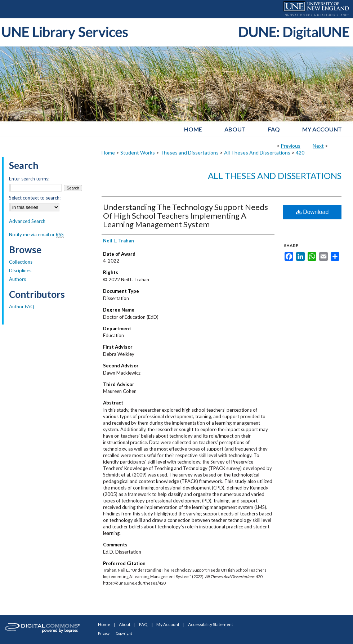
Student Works (138, 153)
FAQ (143, 624)
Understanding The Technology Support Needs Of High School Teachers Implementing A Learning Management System (186, 216)
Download (312, 212)
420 (300, 153)
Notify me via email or (36, 234)
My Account (168, 624)
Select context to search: (35, 198)
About (125, 624)
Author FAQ (22, 307)
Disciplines (20, 270)
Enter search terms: (29, 179)
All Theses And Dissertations (257, 153)
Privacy (104, 633)
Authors (17, 279)
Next (318, 146)
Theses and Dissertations (189, 153)
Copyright (124, 633)
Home (108, 153)
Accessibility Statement (211, 624)
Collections (21, 262)
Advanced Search (27, 221)
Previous (291, 146)
